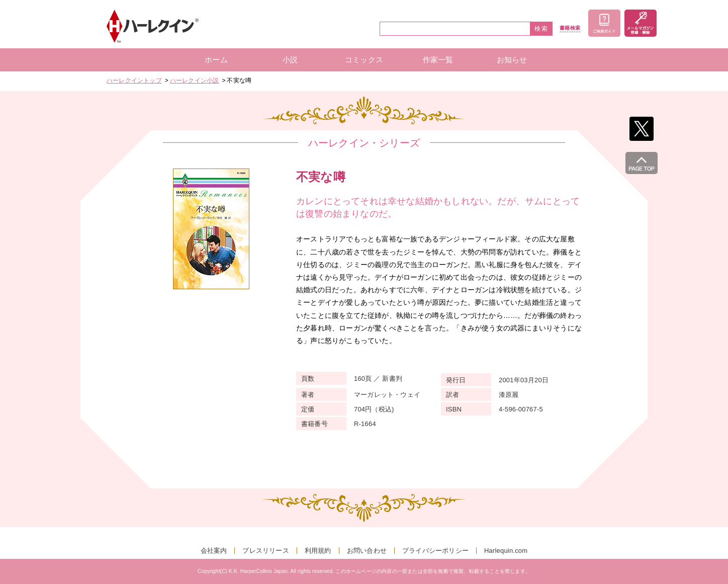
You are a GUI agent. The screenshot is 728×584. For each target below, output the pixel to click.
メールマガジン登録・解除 (641, 23)
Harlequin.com (506, 551)
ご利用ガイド (604, 23)
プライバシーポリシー (435, 551)
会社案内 (214, 551)
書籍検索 (570, 28)
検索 (541, 29)
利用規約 (318, 551)
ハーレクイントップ (134, 80)
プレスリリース (265, 551)
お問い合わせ (367, 551)
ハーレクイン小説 (195, 80)
